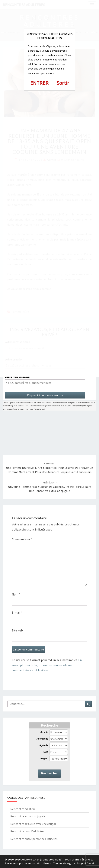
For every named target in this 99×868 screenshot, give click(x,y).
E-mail (17, 612)
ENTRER (39, 83)
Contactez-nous (51, 860)
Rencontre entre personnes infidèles (34, 839)
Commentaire (22, 539)
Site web (17, 630)
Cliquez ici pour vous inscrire (45, 395)
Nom (16, 594)
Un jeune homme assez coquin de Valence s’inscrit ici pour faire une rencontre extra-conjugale (50, 487)
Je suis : (45, 732)
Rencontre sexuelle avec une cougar (33, 824)
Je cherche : (43, 739)
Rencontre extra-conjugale (28, 816)
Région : (45, 759)
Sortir (63, 83)
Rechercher (49, 773)
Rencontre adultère (23, 809)
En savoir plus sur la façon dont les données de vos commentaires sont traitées (47, 665)
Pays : (46, 752)
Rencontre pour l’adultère (27, 831)
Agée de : (44, 745)
